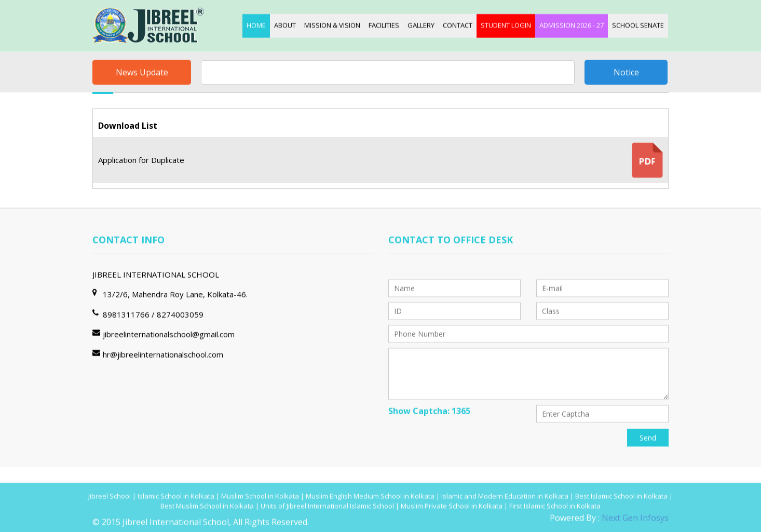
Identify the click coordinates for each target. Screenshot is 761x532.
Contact (458, 24)
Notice (626, 73)
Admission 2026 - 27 (572, 24)
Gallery (421, 24)
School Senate (638, 24)
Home (256, 24)
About (285, 24)
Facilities (384, 24)
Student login (506, 24)
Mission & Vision (332, 24)
